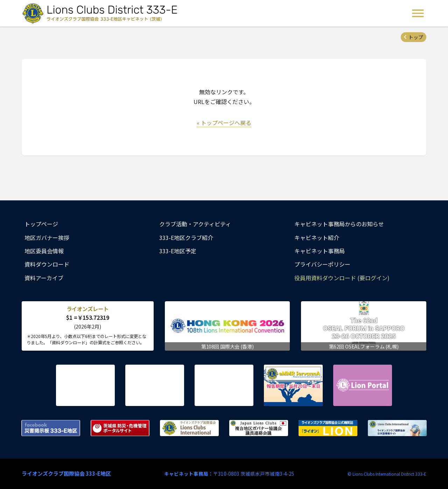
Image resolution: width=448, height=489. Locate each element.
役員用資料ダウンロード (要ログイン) (342, 278)
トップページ (41, 224)
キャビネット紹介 (317, 237)
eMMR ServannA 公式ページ (293, 385)
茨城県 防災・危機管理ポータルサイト (120, 428)
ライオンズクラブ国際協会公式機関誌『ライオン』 (328, 428)
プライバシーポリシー (322, 264)
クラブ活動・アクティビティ (195, 224)
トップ (416, 37)
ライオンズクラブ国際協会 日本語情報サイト (397, 428)
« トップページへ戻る (224, 123)
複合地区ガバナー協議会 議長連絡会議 (259, 428)
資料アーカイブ (44, 278)
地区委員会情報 (44, 251)
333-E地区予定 (178, 251)
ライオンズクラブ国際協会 (189, 428)
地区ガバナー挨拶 (47, 237)
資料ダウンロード (47, 264)
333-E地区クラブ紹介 (186, 237)
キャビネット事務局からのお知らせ (339, 224)
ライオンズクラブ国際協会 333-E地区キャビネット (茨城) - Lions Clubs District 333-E (102, 13)
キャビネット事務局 (320, 251)
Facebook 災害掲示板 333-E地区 (51, 428)
